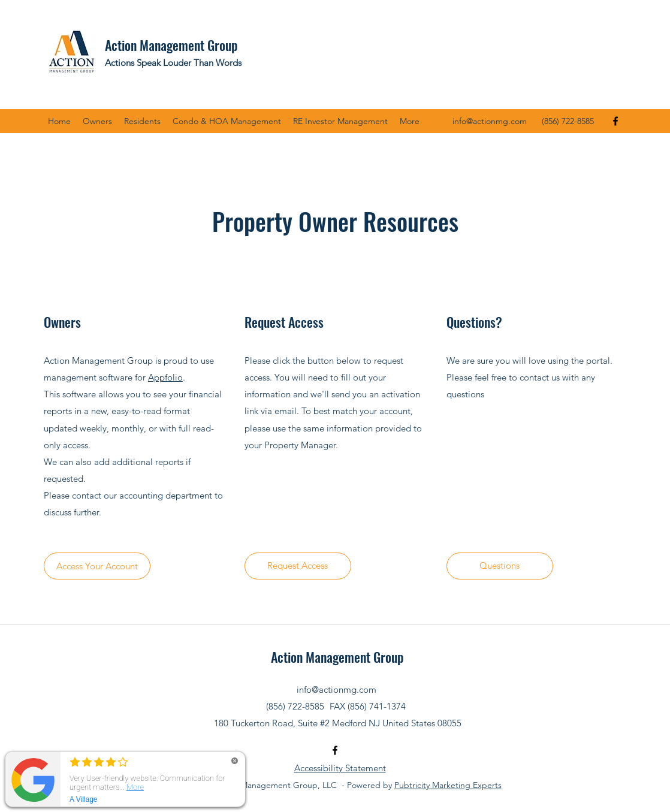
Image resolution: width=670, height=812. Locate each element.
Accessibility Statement (340, 768)
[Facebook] (615, 121)
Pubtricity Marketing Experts (448, 785)
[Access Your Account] (97, 566)
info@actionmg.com (490, 121)
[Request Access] (298, 566)
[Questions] (500, 566)
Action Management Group (171, 45)
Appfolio (165, 377)
